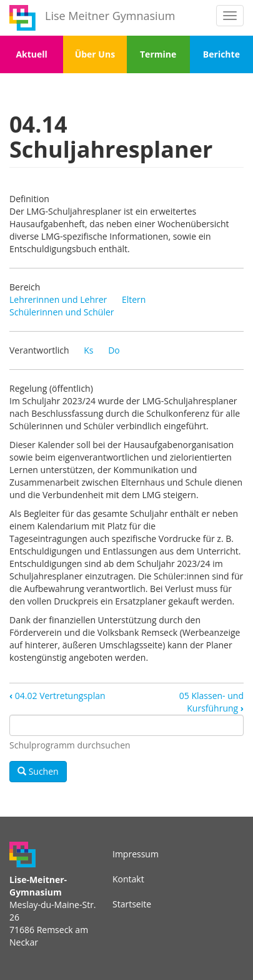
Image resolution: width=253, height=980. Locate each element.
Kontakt (128, 879)
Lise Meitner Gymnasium (110, 16)
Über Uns (95, 54)
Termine (158, 54)
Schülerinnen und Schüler (62, 312)
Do (114, 350)
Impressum (136, 854)
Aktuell (31, 54)
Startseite (132, 904)
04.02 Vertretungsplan (57, 696)
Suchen (38, 771)
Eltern (134, 299)
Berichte (221, 54)
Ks (88, 350)
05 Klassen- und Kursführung (211, 702)
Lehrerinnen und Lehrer (58, 299)
